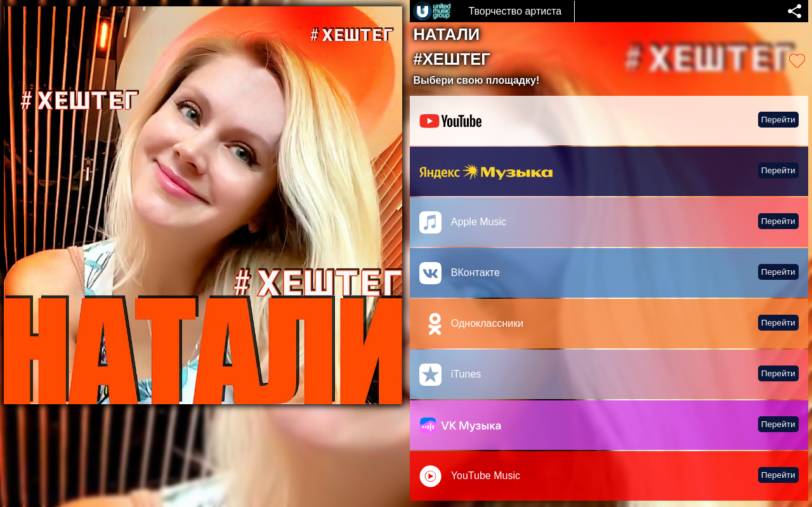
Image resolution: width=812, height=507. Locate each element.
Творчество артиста (515, 11)
